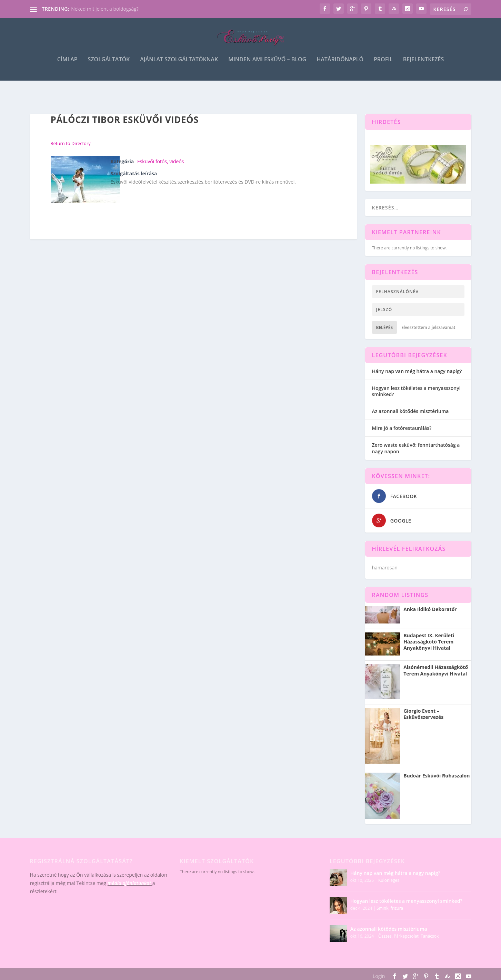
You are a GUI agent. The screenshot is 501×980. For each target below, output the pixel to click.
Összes (385, 936)
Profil (383, 66)
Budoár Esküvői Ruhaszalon (437, 776)
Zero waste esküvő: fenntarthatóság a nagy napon (416, 448)
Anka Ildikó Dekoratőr (430, 610)
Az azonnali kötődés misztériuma (410, 411)
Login (379, 976)
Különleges (389, 880)
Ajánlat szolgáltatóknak (179, 66)
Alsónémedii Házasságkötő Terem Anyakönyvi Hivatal (436, 671)
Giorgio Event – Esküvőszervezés (423, 714)
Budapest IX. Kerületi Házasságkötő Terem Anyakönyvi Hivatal (429, 642)
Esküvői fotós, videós (161, 162)
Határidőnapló (340, 66)
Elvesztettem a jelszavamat (428, 328)
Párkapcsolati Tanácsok (416, 936)
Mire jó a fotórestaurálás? (402, 428)
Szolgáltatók (109, 66)
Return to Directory (71, 144)
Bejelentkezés (423, 66)
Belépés (385, 328)
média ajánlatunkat (129, 883)
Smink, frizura (390, 908)
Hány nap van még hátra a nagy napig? (417, 372)
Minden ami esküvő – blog (267, 66)
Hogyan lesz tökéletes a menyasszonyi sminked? (416, 391)
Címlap (67, 66)
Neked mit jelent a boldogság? (105, 9)
